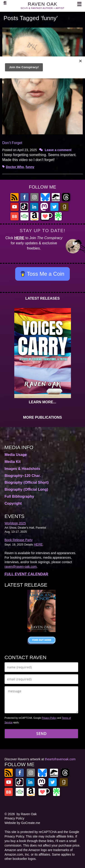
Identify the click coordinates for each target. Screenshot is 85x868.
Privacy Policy (49, 718)
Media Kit (13, 462)
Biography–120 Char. (23, 476)
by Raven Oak (27, 814)
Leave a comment (58, 150)
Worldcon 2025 (15, 523)
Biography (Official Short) (27, 482)
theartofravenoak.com (60, 759)
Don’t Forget (12, 143)
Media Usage (16, 455)
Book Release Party (19, 540)
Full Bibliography (19, 496)
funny (30, 167)
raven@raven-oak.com (21, 567)
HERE (19, 238)
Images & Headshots (22, 469)
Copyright (13, 503)
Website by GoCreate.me (22, 823)
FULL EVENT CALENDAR (26, 574)
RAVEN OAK (43, 4)
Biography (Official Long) (26, 489)
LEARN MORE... (42, 402)
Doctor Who (15, 167)
